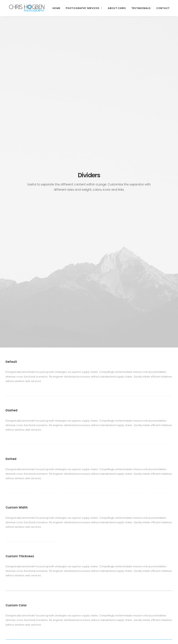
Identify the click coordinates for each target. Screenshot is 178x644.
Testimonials (134, 8)
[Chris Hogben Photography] (23, 8)
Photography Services (77, 8)
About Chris (110, 8)
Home (49, 8)
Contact (156, 8)
